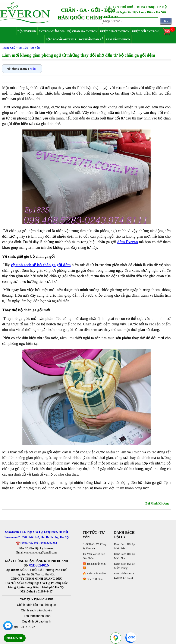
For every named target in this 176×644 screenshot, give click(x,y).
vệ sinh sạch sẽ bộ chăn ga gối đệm (41, 265)
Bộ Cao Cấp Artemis (61, 39)
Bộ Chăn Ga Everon (82, 31)
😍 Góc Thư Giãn (93, 579)
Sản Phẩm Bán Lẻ (91, 39)
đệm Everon (128, 242)
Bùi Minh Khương (157, 504)
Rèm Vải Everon (118, 39)
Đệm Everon (27, 31)
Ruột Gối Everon (145, 31)
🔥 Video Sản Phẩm (94, 573)
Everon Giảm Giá (52, 31)
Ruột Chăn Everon (115, 31)
